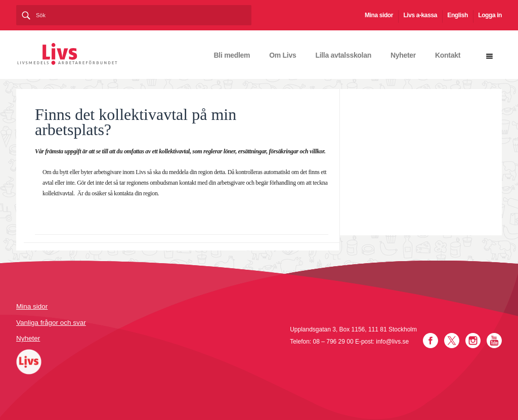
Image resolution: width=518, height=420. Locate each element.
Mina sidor (379, 15)
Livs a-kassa (420, 15)
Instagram (473, 341)
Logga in (490, 15)
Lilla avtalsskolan (343, 55)
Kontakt (448, 55)
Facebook (430, 341)
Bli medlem (232, 55)
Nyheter (403, 55)
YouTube (494, 341)
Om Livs (283, 55)
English (458, 15)
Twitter (452, 341)
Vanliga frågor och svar (51, 323)
